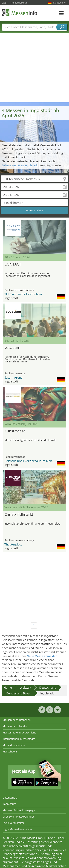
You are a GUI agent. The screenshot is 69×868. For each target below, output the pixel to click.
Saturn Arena (13, 377)
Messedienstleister (14, 745)
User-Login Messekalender (18, 817)
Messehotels (10, 751)
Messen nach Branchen (17, 720)
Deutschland (48, 688)
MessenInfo (19, 13)
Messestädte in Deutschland (20, 733)
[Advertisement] (33, 68)
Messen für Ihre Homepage (19, 810)
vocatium (12, 347)
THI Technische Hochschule (23, 294)
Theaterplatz (13, 544)
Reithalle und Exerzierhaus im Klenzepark (33, 461)
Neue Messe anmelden (42, 656)
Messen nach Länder (15, 726)
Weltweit (26, 688)
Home (8, 688)
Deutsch (59, 3)
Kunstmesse (15, 431)
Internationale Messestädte (19, 739)
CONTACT (13, 264)
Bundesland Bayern (19, 693)
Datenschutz (10, 798)
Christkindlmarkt (19, 514)
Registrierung (19, 3)
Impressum (9, 804)
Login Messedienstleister (17, 829)
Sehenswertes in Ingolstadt (20, 165)
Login (5, 3)
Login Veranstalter (13, 823)
